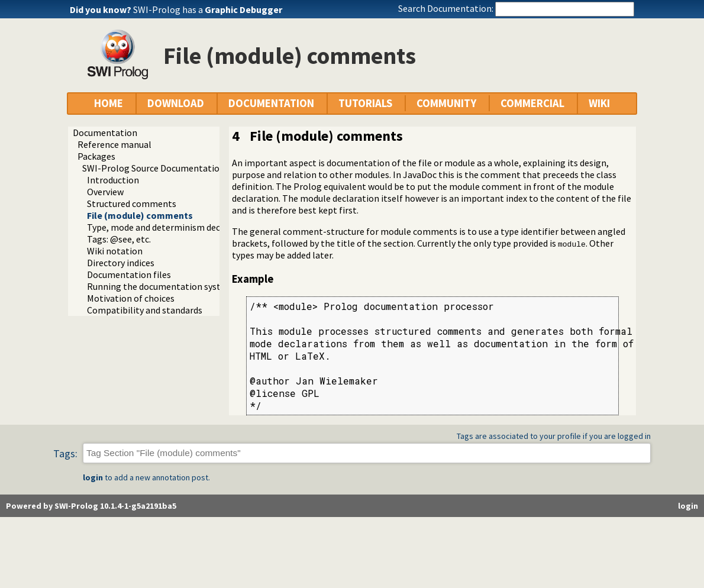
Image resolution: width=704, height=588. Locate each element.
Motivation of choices (131, 298)
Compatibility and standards (145, 310)
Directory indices (121, 263)
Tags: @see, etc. (119, 239)
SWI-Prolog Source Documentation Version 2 (173, 168)
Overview (105, 192)
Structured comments (132, 203)
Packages (96, 156)
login (93, 477)
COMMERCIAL (532, 103)
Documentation (105, 133)
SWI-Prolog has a (208, 9)
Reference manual (114, 144)
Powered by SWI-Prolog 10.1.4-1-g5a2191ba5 (91, 506)
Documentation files (129, 274)
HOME (109, 103)
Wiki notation (115, 251)
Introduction (113, 180)
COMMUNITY (446, 103)
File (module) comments (140, 215)
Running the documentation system (160, 286)
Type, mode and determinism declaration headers (187, 227)
